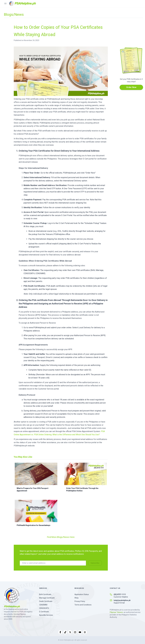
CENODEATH (44, 608)
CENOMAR (43, 605)
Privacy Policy (80, 601)
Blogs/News (14, 14)
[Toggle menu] (5, 3)
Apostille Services (46, 615)
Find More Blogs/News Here (61, 537)
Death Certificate (46, 601)
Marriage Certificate (47, 598)
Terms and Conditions (83, 605)
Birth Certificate (45, 594)
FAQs (77, 598)
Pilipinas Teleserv (116, 612)
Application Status (82, 594)
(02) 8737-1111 (120, 594)
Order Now (131, 87)
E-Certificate (44, 612)
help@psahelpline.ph (122, 600)
